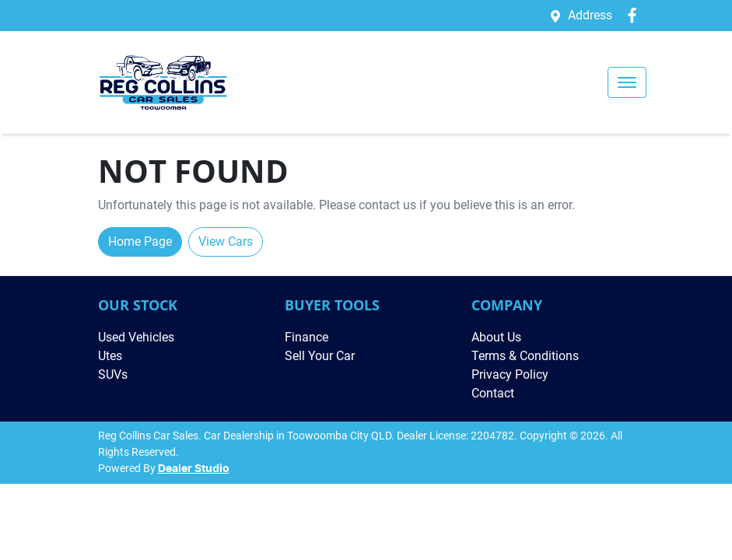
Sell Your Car (320, 356)
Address (590, 15)
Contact (493, 393)
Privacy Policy (510, 374)
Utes (110, 356)
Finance (306, 337)
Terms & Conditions (525, 356)
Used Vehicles (136, 337)
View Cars (226, 241)
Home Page (140, 241)
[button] (627, 82)
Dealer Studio (194, 469)
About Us (496, 337)
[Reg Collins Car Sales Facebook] (635, 15)
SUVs (113, 374)
